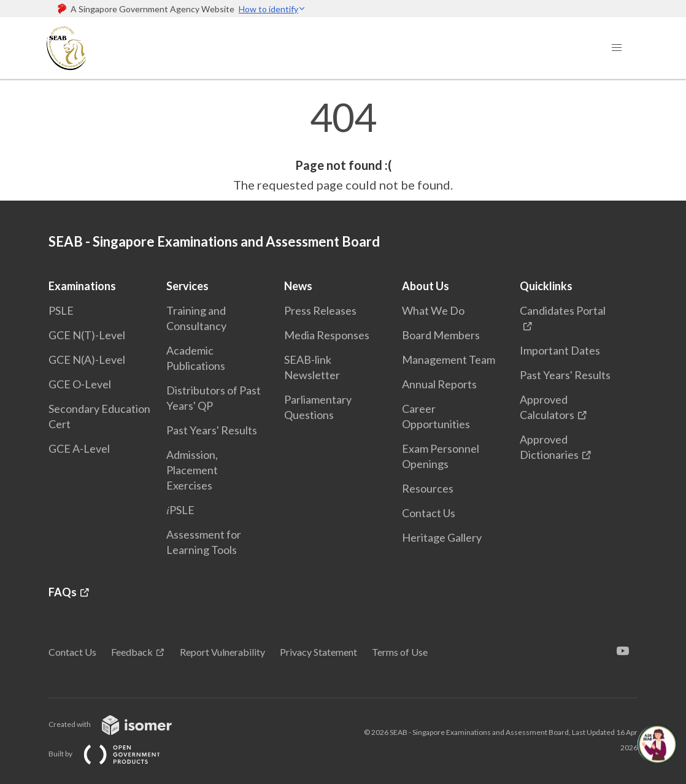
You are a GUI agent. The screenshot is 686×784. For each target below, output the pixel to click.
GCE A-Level (79, 448)
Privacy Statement (318, 652)
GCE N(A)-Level (87, 359)
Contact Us (429, 513)
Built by (114, 754)
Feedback (132, 652)
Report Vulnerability (222, 652)
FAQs (63, 592)
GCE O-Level (80, 384)
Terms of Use (400, 652)
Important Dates (560, 350)
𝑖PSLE (180, 510)
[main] (343, 146)
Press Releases (320, 310)
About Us (426, 286)
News (298, 286)
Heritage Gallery (442, 537)
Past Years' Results (212, 430)
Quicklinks (546, 286)
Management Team (449, 359)
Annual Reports (439, 384)
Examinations (82, 286)
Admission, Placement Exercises (192, 470)
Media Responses (327, 335)
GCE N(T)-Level (87, 335)
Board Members (441, 335)
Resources (428, 488)
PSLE (61, 310)
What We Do (433, 310)
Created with (120, 724)
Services (187, 286)
